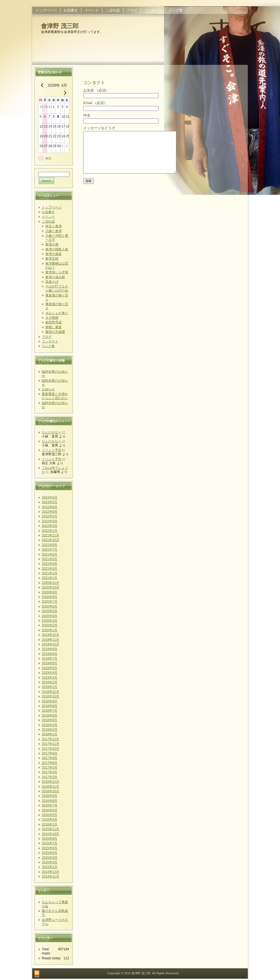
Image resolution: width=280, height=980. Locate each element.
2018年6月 (50, 715)
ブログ (47, 337)
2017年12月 (50, 739)
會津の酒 (52, 244)
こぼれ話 (48, 222)
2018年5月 (50, 720)
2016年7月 (50, 805)
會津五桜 (52, 259)
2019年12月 (50, 635)
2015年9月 (50, 839)
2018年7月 (50, 711)
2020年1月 (50, 630)
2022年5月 (50, 516)
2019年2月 (50, 682)
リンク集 (48, 346)
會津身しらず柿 (57, 272)
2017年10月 (50, 749)
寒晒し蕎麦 (53, 327)
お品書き (48, 212)
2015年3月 (50, 858)
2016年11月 (50, 787)
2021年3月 (50, 569)
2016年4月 (50, 820)
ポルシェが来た (57, 313)
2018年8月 (50, 706)
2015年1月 (50, 867)
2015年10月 (50, 834)
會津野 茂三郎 (60, 26)
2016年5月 (50, 815)
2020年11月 (50, 583)
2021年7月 (50, 550)
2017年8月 (50, 758)
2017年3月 (50, 777)
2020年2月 (50, 625)
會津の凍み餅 (55, 277)
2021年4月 (50, 564)
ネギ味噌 (52, 318)
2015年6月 (50, 848)
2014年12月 (50, 872)
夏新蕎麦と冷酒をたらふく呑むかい (55, 396)
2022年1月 (50, 531)
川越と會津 (53, 231)
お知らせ (48, 389)
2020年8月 (50, 597)
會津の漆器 (53, 254)
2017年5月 (50, 767)
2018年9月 (50, 701)
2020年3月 (50, 621)
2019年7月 (50, 659)
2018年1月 (50, 734)
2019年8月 (50, 654)
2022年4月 (50, 521)
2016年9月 (50, 796)
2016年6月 (50, 810)
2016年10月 (50, 791)
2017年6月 (50, 763)
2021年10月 (50, 540)
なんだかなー (52, 432)
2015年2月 (50, 862)
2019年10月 (50, 644)
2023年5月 (50, 502)
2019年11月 (50, 640)
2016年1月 (50, 824)
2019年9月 (50, 649)
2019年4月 (50, 673)
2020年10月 (50, 587)
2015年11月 (50, 829)
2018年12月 (50, 692)
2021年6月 (50, 554)
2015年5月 (50, 853)
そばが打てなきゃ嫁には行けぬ (57, 288)
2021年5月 (50, 559)
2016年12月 (50, 782)
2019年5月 (50, 668)
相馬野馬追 (53, 322)
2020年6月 (50, 606)
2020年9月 (50, 592)
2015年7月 (50, 843)
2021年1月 (50, 578)
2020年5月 (50, 611)
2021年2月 (50, 573)
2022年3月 (50, 526)
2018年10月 (50, 696)
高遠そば (52, 282)
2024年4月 (50, 497)
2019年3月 (50, 678)
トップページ (52, 207)
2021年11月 (50, 535)
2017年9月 (50, 753)
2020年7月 (50, 602)
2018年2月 (50, 730)
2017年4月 (50, 772)
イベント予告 (52, 450)
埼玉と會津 (53, 226)
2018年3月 (50, 725)
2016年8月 (50, 801)
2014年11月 (50, 876)
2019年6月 (50, 663)
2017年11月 (50, 744)
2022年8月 (50, 507)
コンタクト (50, 341)
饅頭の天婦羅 (55, 332)
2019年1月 (50, 687)
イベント (48, 217)
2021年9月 (50, 545)
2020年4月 (50, 616)
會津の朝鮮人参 (57, 249)
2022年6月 (50, 512)
